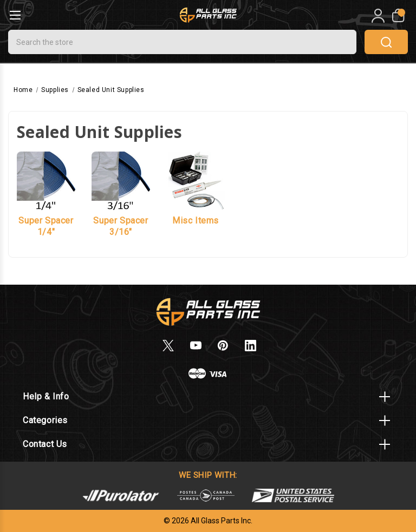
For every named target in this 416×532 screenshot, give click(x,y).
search (386, 42)
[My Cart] (397, 16)
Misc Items (196, 221)
